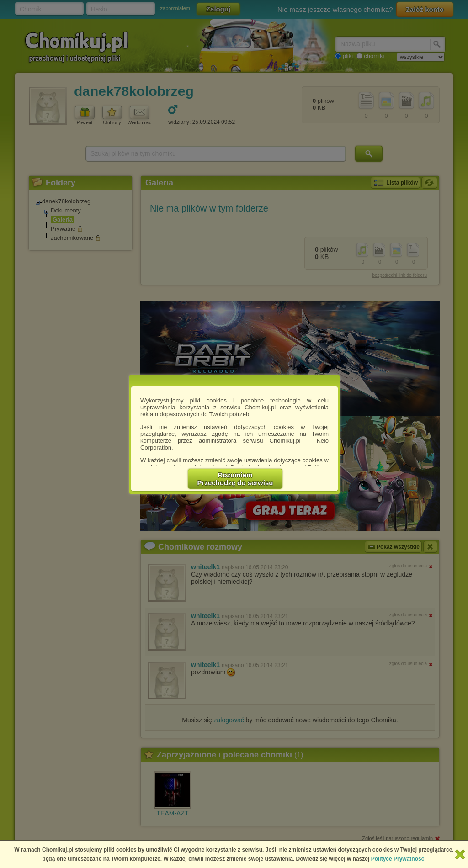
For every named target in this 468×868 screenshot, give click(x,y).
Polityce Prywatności (399, 859)
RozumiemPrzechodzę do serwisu (235, 479)
